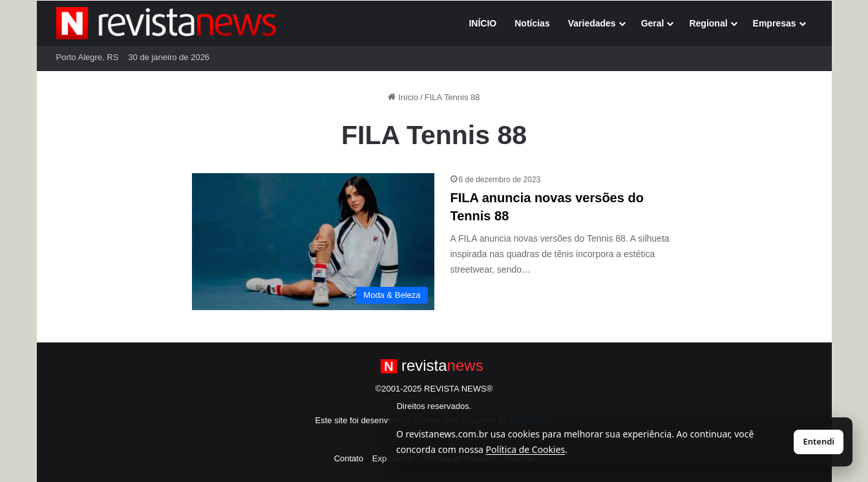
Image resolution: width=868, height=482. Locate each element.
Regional (708, 23)
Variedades (592, 23)
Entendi (819, 441)
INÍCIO (482, 23)
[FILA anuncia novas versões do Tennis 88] (313, 242)
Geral (653, 23)
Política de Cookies (526, 449)
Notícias (532, 23)
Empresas (775, 23)
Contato (349, 458)
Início (403, 97)
